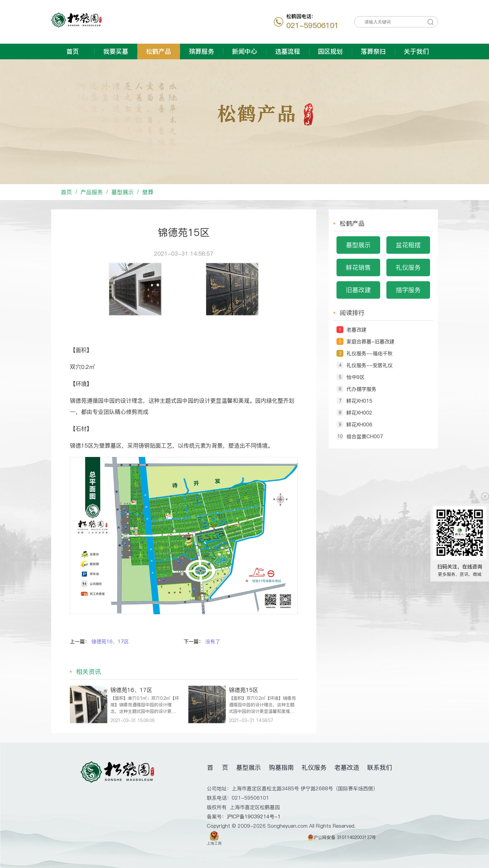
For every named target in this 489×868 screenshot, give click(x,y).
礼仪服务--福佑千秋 (370, 353)
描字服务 (408, 290)
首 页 (218, 767)
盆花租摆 (408, 245)
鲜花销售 (358, 267)
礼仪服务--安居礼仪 (370, 365)
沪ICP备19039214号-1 (254, 817)
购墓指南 (281, 767)
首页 (73, 51)
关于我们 (416, 51)
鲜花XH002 (359, 413)
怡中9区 (356, 377)
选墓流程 (288, 51)
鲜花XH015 (359, 401)
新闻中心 (244, 51)
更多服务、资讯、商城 (460, 574)
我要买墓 (116, 51)
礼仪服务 (408, 267)
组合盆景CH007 (365, 436)
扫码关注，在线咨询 (460, 566)
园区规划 (330, 51)
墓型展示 (123, 192)
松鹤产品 (158, 51)
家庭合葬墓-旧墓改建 (370, 341)
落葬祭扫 (373, 51)
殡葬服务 (201, 51)
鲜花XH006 (359, 424)
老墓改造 (347, 767)
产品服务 (92, 192)
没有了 (213, 641)
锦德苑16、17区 (110, 641)
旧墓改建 (358, 290)
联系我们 (380, 767)
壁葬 (148, 192)
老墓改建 (356, 330)
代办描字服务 (361, 389)
